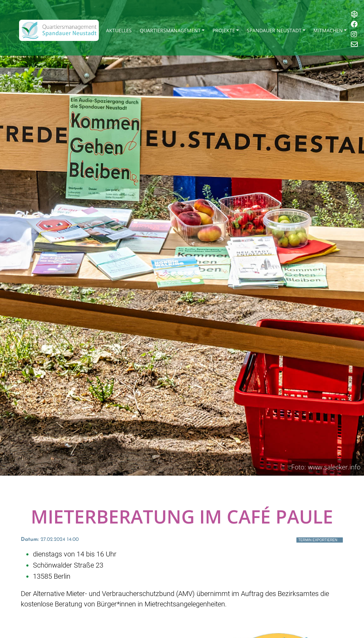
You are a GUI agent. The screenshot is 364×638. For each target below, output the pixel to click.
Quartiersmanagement (170, 30)
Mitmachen (328, 30)
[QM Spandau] (59, 30)
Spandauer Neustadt (274, 30)
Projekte (224, 30)
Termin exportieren (318, 540)
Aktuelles (119, 30)
